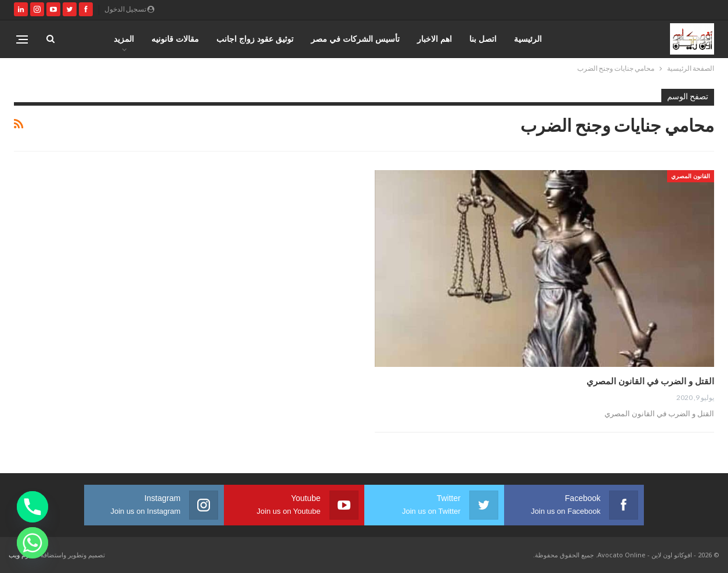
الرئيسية (528, 39)
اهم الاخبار (434, 39)
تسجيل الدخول (129, 9)
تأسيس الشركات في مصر (355, 39)
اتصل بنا (483, 39)
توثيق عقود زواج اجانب (255, 39)
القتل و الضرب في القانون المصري (650, 381)
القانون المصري (691, 176)
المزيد (124, 39)
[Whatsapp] (32, 543)
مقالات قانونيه (175, 39)
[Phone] (32, 507)
